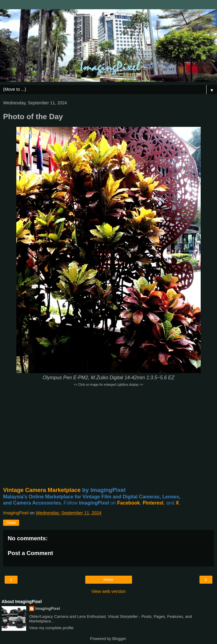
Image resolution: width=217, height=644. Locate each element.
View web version (109, 591)
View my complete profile (51, 628)
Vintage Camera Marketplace (42, 490)
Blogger (119, 639)
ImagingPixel (48, 608)
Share (11, 523)
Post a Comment (30, 553)
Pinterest (153, 503)
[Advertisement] (108, 437)
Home (108, 580)
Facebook (129, 503)
